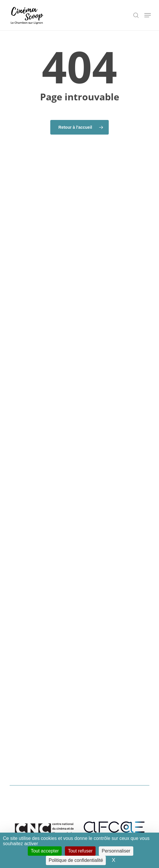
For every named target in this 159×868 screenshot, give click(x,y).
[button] (148, 15)
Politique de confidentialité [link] (76, 860)
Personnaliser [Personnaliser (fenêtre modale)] (116, 851)
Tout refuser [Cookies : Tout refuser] (80, 851)
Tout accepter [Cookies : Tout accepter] (45, 851)
